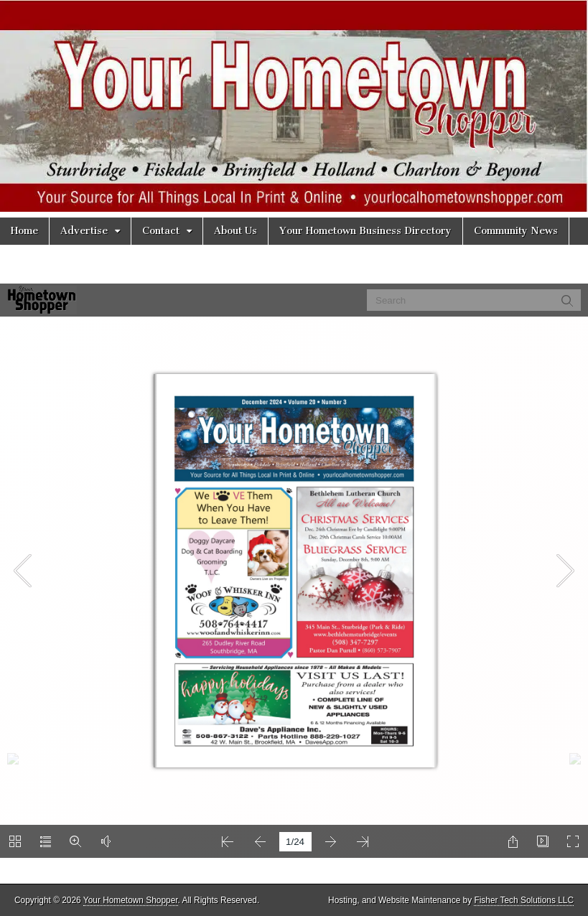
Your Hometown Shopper (131, 900)
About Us (235, 231)
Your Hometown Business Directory (365, 231)
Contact (161, 231)
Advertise (84, 231)
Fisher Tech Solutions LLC (524, 900)
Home (24, 231)
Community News (516, 231)
